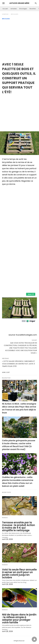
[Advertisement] (19, 40)
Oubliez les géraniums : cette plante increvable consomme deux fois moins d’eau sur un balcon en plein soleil (18, 482)
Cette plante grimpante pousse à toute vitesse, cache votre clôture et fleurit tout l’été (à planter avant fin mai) (19, 445)
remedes (14, 9)
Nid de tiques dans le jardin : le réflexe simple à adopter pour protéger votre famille (19, 619)
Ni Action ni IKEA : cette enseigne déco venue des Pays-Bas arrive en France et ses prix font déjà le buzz (19, 408)
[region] (19, 111)
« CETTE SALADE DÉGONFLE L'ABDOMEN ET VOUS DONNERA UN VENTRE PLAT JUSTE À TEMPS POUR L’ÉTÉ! (18, 364)
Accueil (5, 9)
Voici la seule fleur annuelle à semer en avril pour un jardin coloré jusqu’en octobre (19, 574)
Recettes (33, 9)
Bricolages (23, 9)
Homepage (5, 14)
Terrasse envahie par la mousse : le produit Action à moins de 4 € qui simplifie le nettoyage (19, 526)
